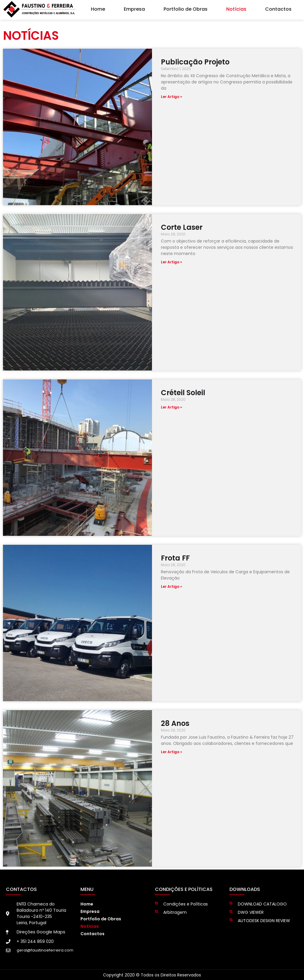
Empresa (134, 8)
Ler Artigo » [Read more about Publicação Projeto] (171, 97)
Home (98, 8)
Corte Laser (182, 227)
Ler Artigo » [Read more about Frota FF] (171, 586)
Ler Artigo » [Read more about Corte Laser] (171, 262)
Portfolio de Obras (186, 8)
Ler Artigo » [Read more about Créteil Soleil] (171, 407)
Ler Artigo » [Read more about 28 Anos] (171, 752)
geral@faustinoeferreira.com (45, 950)
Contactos (278, 8)
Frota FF (175, 558)
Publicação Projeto (195, 62)
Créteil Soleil (183, 393)
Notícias (236, 8)
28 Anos (175, 723)
